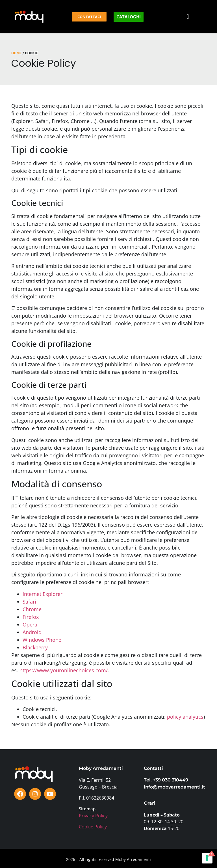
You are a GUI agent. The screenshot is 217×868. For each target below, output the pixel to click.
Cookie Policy (93, 827)
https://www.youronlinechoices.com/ (64, 670)
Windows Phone (42, 640)
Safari (29, 602)
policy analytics (185, 717)
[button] (188, 17)
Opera (30, 624)
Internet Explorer (43, 594)
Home (17, 53)
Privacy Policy (93, 816)
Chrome (32, 609)
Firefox (31, 617)
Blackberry (35, 647)
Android (32, 632)
